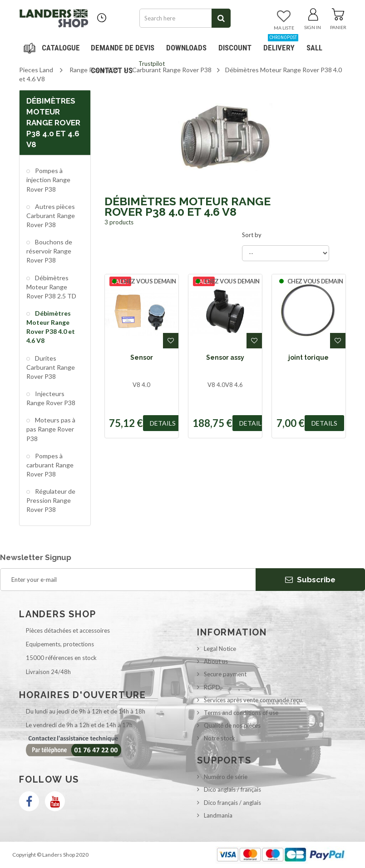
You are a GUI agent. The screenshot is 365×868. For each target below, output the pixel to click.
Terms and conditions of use (241, 713)
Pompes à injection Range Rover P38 (48, 180)
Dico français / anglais (232, 803)
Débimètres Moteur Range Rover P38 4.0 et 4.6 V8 (51, 327)
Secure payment (225, 674)
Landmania (218, 815)
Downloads (186, 48)
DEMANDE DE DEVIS (123, 48)
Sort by (252, 235)
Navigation (53, 48)
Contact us (112, 70)
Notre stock (219, 738)
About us (216, 661)
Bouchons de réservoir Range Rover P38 (49, 251)
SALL (314, 48)
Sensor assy (225, 357)
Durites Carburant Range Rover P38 (51, 367)
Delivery (281, 44)
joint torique (308, 357)
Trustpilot (152, 64)
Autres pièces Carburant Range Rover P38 (51, 216)
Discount (237, 44)
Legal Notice (220, 649)
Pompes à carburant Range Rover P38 (50, 465)
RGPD (212, 687)
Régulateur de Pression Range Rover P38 (51, 500)
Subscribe (310, 580)
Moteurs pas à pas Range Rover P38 (51, 429)
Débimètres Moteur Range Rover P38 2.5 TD (51, 287)
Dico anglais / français (232, 789)
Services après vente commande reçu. (254, 700)
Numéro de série (226, 777)
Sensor (142, 357)
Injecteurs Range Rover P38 (51, 398)
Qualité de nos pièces (232, 725)
